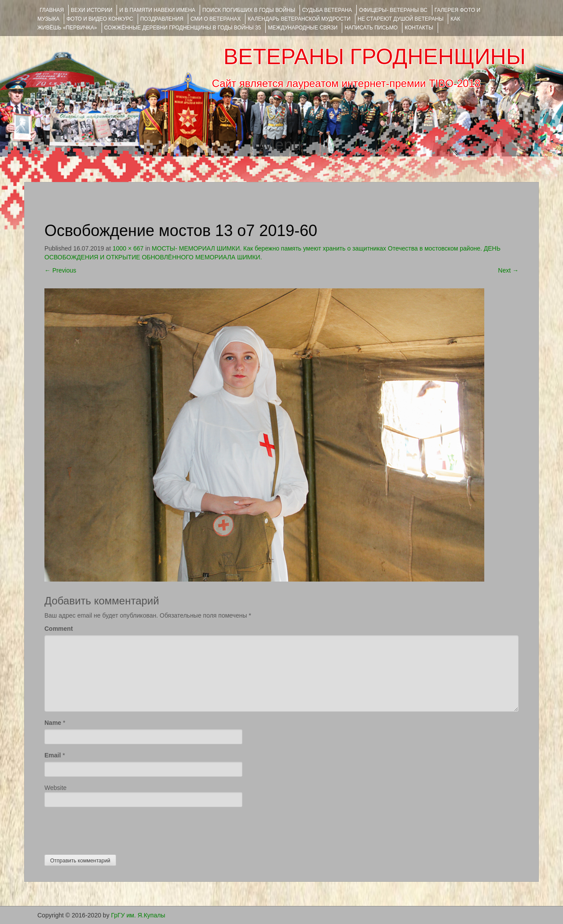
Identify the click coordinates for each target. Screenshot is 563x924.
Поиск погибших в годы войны (249, 10)
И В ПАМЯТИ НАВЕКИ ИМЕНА (157, 10)
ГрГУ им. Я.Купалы (138, 915)
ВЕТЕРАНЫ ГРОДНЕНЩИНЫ (375, 57)
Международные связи (303, 28)
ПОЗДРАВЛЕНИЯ (162, 19)
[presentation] (111, 829)
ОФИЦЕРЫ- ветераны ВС (393, 10)
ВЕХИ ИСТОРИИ (91, 10)
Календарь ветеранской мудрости (299, 19)
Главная (52, 10)
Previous (60, 270)
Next (508, 270)
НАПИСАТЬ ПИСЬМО (371, 28)
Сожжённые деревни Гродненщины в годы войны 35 (183, 28)
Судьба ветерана (327, 10)
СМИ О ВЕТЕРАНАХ (216, 19)
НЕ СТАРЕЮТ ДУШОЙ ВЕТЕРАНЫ (400, 19)
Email (53, 755)
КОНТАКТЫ (419, 28)
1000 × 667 (128, 248)
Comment (59, 629)
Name (53, 723)
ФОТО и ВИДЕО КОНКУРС (100, 19)
